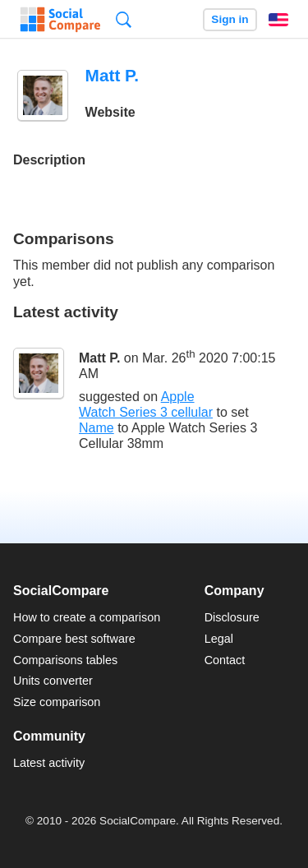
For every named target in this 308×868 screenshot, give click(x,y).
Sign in (230, 19)
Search (124, 19)
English (278, 20)
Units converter (53, 681)
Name (97, 428)
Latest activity (49, 763)
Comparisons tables (65, 660)
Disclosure (232, 617)
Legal (219, 639)
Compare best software (74, 639)
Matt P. (99, 358)
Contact (225, 660)
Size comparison (57, 702)
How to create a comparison (87, 617)
